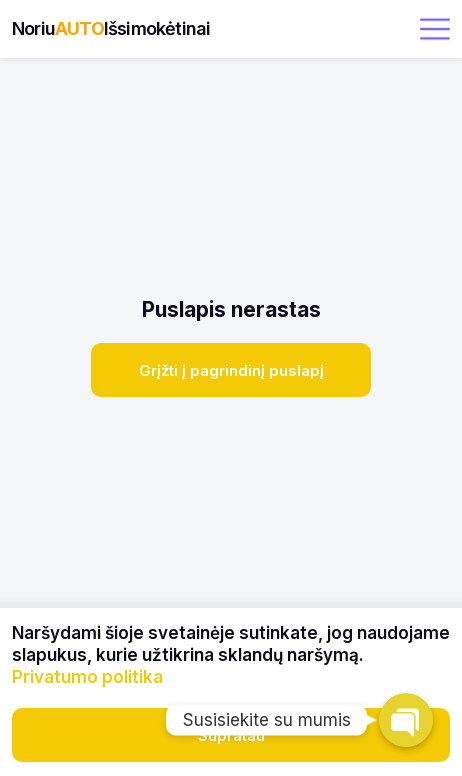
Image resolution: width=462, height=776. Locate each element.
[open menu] (435, 29)
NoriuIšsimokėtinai (111, 28)
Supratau (231, 735)
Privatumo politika (87, 677)
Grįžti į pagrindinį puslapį (231, 370)
